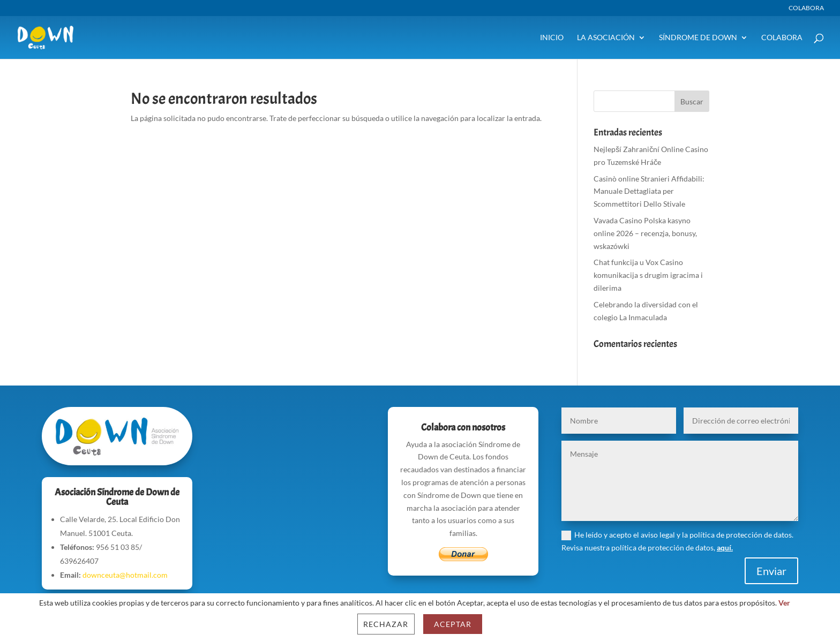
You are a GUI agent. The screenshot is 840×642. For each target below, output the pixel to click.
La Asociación (606, 38)
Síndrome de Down (698, 38)
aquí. (725, 547)
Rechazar (386, 624)
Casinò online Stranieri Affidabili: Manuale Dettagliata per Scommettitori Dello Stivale (649, 191)
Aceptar (453, 624)
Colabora (806, 8)
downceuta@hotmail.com (125, 575)
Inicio (552, 38)
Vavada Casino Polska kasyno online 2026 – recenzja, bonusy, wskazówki (645, 233)
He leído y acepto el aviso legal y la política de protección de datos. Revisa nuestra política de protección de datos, (677, 541)
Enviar (771, 571)
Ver (784, 603)
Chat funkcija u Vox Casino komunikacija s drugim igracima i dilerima (648, 275)
